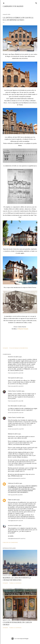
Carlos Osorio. (12, 391)
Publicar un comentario (10, 542)
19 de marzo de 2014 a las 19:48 (16, 373)
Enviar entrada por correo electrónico (19, 348)
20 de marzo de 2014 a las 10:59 (16, 429)
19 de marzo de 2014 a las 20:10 (16, 386)
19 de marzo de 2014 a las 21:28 (16, 401)
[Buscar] (36, 3)
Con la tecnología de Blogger (20, 639)
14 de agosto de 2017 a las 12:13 (15, 521)
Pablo (10, 500)
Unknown (11, 483)
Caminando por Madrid (13, 6)
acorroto (10, 525)
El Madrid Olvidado (23, 329)
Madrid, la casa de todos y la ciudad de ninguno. (17, 579)
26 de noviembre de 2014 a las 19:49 (17, 478)
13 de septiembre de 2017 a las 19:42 (17, 538)
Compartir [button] (5, 348)
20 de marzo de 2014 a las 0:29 (16, 413)
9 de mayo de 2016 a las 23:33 (15, 495)
